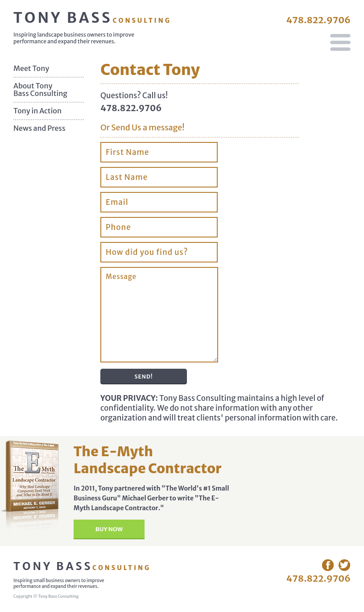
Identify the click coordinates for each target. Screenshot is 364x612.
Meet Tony (31, 69)
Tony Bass (92, 18)
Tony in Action (37, 111)
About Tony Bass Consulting (40, 90)
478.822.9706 (318, 20)
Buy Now (109, 529)
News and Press (39, 128)
